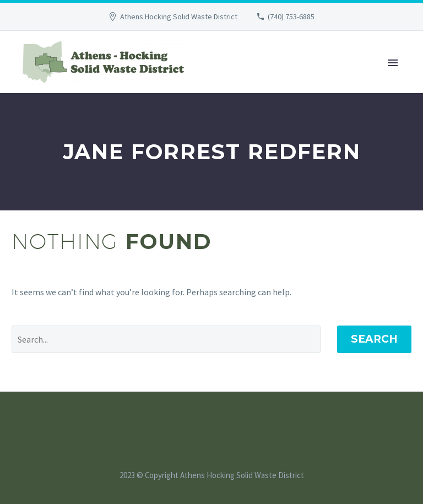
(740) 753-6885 (291, 17)
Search (374, 339)
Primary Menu (393, 63)
